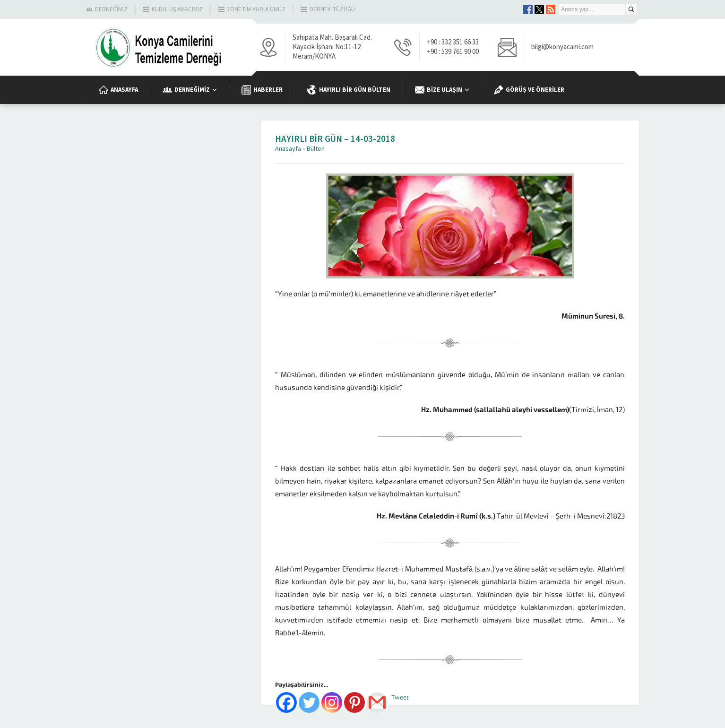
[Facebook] (286, 702)
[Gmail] (377, 702)
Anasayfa (288, 149)
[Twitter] (309, 702)
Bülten (316, 149)
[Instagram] (332, 702)
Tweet (400, 698)
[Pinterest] (354, 702)
